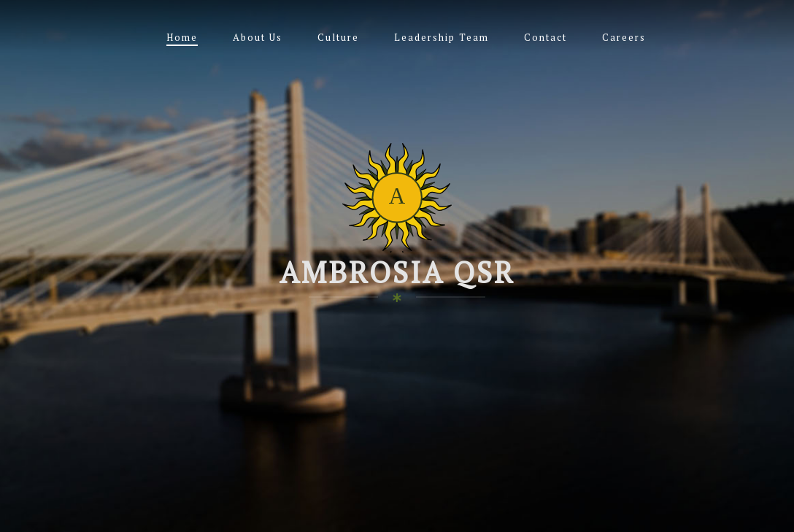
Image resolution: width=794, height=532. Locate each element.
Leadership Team (442, 37)
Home (182, 37)
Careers (624, 37)
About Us (258, 37)
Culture (338, 37)
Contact (546, 37)
